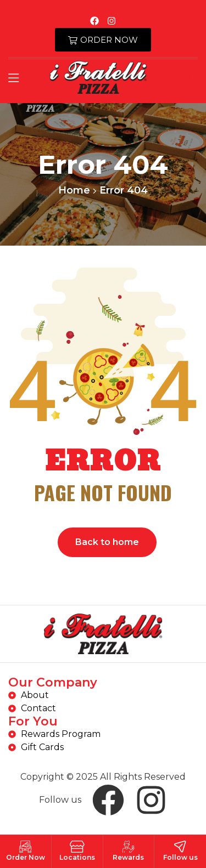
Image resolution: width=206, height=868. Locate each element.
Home (74, 190)
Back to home (107, 542)
